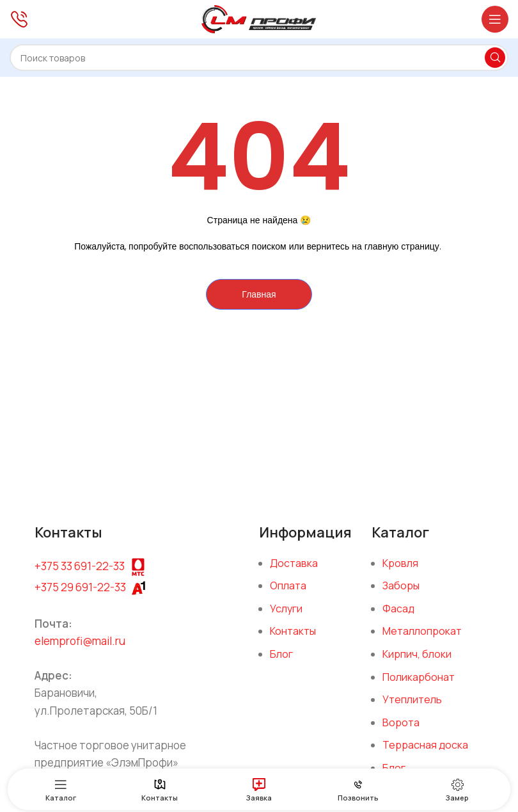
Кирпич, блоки (417, 654)
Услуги (286, 609)
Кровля (400, 563)
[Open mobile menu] (495, 19)
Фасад (398, 609)
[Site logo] (259, 18)
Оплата (288, 585)
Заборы (401, 585)
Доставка (294, 563)
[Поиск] (259, 58)
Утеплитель (412, 699)
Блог (281, 654)
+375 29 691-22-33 (80, 587)
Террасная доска (425, 745)
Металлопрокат (422, 631)
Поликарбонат (419, 677)
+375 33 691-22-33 (80, 565)
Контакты (293, 631)
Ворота (401, 722)
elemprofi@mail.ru (80, 641)
